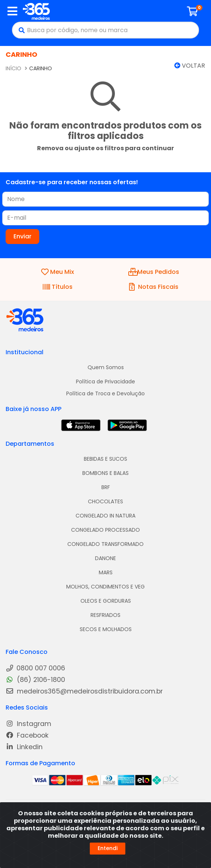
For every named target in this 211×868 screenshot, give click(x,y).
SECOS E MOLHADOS (106, 629)
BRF (106, 487)
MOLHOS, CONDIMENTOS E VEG (105, 587)
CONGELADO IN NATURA (105, 516)
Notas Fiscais (154, 287)
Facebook (27, 736)
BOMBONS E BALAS (105, 473)
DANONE (105, 558)
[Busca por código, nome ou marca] (113, 30)
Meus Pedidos (154, 272)
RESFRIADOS (105, 615)
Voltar (190, 66)
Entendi (108, 848)
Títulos (58, 287)
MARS (106, 572)
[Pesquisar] (20, 30)
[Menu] (12, 11)
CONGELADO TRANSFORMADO (105, 544)
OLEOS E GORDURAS (106, 601)
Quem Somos (106, 367)
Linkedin (24, 747)
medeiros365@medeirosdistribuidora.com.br (84, 691)
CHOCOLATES (105, 501)
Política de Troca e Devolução (105, 393)
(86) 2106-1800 (35, 680)
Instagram (28, 724)
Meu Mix (58, 272)
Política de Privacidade (105, 382)
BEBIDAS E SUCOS (105, 459)
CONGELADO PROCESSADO (105, 530)
